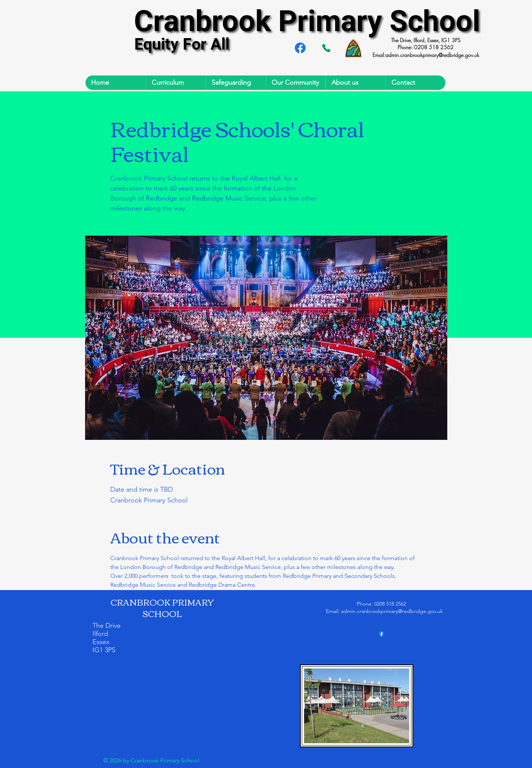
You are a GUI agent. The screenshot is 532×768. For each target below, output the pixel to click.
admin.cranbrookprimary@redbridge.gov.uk (432, 55)
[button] (176, 83)
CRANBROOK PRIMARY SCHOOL (162, 608)
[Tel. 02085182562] (326, 48)
